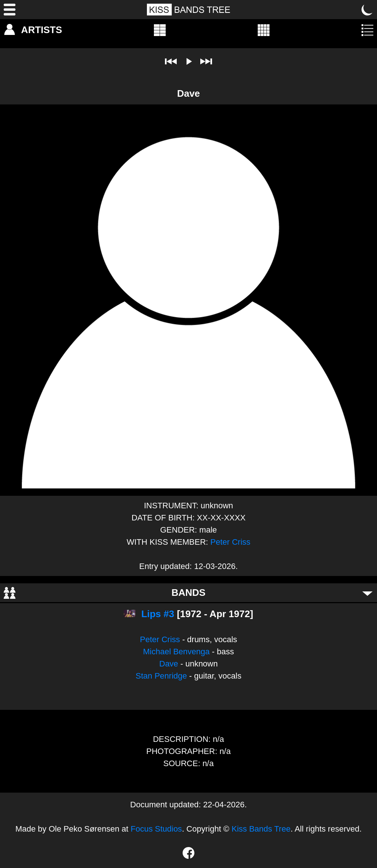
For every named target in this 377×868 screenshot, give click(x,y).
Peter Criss (230, 542)
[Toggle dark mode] (367, 10)
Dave (169, 664)
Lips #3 (158, 614)
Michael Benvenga (176, 652)
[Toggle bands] (367, 593)
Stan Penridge (161, 676)
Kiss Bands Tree (261, 829)
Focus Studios (156, 829)
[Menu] (10, 10)
